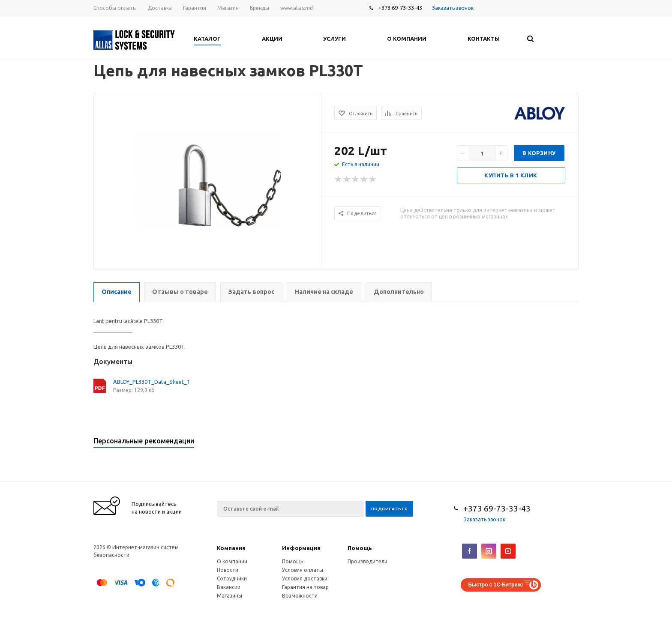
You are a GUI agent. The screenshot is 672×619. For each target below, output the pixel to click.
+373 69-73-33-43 (400, 8)
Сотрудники (232, 579)
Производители (367, 561)
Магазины (229, 596)
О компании (232, 561)
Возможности (300, 596)
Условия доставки (305, 579)
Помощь (360, 548)
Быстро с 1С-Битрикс (495, 585)
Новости (228, 570)
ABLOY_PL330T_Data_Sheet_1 (151, 382)
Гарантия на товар (305, 587)
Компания (231, 548)
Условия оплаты (303, 570)
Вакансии (229, 587)
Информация (301, 548)
